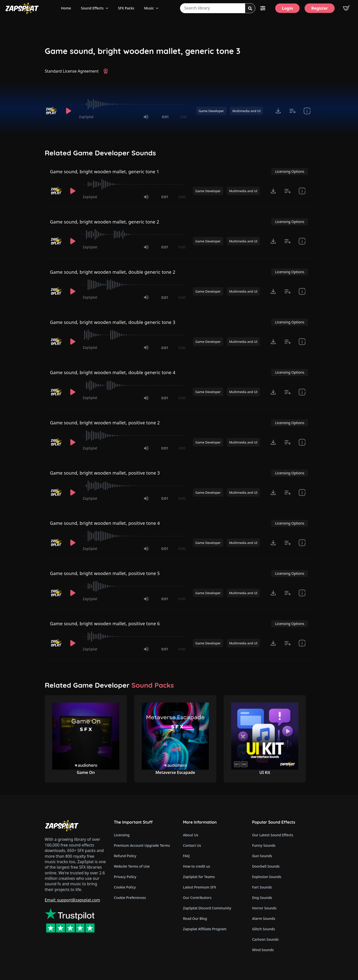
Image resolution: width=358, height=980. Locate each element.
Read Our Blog (195, 918)
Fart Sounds (262, 887)
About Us (191, 835)
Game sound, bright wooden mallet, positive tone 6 (105, 624)
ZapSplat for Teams (199, 877)
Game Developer (211, 111)
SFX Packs (126, 8)
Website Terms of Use (132, 866)
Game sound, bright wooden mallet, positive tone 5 (105, 573)
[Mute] (146, 117)
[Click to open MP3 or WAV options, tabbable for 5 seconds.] (278, 111)
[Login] (287, 8)
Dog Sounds (262, 898)
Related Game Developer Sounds (100, 153)
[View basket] (346, 8)
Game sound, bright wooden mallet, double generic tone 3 (113, 322)
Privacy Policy (125, 877)
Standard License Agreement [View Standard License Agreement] (72, 71)
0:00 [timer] (183, 117)
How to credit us (197, 866)
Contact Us (192, 845)
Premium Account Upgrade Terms (142, 845)
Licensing (122, 835)
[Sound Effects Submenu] (108, 8)
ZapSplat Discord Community (207, 908)
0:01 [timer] (165, 117)
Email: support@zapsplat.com (72, 900)
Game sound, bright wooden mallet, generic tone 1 (105, 172)
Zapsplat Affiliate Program (205, 929)
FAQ (186, 856)
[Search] (250, 8)
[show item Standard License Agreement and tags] (307, 111)
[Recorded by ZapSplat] (52, 111)
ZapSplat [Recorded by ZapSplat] (86, 117)
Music (149, 8)
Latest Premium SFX (200, 887)
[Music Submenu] (159, 8)
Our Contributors (197, 898)
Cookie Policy (125, 887)
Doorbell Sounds (266, 866)
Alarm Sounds (264, 918)
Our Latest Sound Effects (273, 835)
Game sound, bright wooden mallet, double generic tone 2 (113, 272)
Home (66, 8)
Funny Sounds (264, 845)
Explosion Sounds (267, 877)
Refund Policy (125, 856)
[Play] (69, 111)
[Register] (320, 8)
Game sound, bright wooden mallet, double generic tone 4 (113, 372)
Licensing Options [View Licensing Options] (290, 171)
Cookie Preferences (130, 898)
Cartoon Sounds (265, 939)
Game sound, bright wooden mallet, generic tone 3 (143, 51)
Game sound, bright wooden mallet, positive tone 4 (105, 523)
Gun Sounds (262, 856)
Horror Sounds (264, 908)
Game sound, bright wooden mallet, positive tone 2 (105, 423)
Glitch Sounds (264, 929)
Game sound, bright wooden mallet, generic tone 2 (105, 222)
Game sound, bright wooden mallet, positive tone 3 (105, 473)
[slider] (133, 104)
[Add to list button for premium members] (293, 111)
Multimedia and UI (246, 111)
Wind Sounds (263, 950)
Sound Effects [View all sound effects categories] (92, 8)
